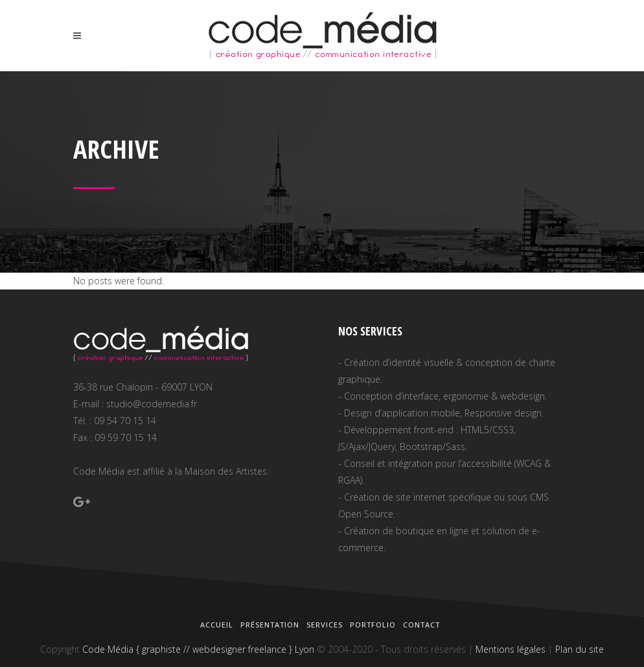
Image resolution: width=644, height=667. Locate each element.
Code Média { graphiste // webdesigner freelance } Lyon (198, 649)
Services (325, 625)
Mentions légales (511, 649)
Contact (421, 625)
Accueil (217, 625)
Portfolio (373, 625)
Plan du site (580, 649)
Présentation (270, 625)
